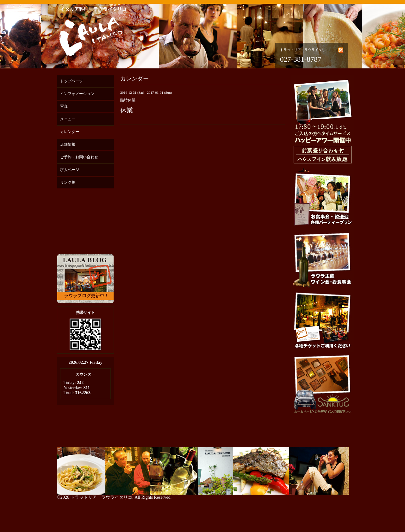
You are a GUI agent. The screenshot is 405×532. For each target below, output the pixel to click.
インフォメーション (77, 94)
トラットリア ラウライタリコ (101, 497)
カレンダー (70, 132)
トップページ (72, 81)
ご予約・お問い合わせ (79, 157)
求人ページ (70, 170)
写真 (64, 106)
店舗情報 (68, 144)
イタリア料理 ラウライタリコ (93, 9)
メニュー (68, 119)
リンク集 (68, 182)
